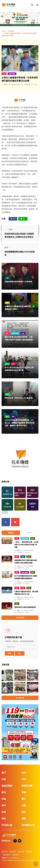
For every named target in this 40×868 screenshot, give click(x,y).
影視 (4, 792)
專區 (24, 819)
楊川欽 (9, 373)
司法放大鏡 (7, 825)
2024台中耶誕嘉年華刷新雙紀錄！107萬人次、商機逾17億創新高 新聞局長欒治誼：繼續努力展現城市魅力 (20, 423)
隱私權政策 (7, 855)
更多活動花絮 (20, 698)
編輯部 (6, 84)
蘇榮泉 (19, 550)
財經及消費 (15, 333)
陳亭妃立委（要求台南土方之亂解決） (19, 398)
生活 (4, 74)
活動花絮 (11, 31)
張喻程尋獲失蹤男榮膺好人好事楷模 (18, 282)
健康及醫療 (12, 74)
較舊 (8, 248)
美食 (4, 819)
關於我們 (21, 852)
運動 (24, 792)
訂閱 (10, 653)
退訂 (20, 653)
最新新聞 (11, 533)
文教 (24, 805)
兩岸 (4, 805)
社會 (7, 278)
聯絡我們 (29, 852)
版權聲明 (15, 855)
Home (4, 31)
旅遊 (23, 333)
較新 (8, 230)
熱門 (7, 333)
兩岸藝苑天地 (28, 825)
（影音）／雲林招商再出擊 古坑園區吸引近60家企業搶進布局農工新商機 (26, 545)
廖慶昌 (19, 610)
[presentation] (3, 20)
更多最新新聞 (20, 618)
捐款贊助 (13, 852)
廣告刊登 (5, 852)
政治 (7, 364)
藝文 (7, 303)
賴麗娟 (9, 400)
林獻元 (9, 284)
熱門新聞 (29, 533)
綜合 (33, 539)
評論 (4, 799)
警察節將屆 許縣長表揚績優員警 (25, 607)
